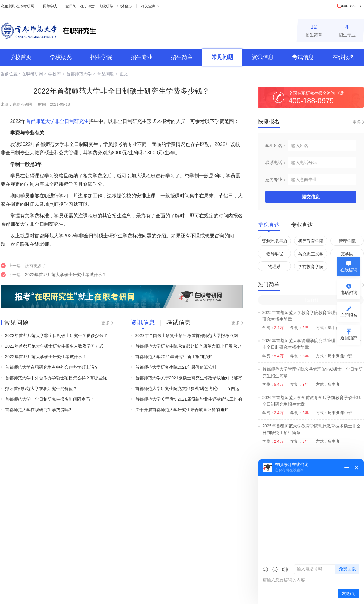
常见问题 (222, 57)
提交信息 (311, 197)
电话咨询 (349, 292)
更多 (106, 323)
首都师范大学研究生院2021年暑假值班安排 (176, 367)
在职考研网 (25, 6)
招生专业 (347, 30)
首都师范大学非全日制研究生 (57, 121)
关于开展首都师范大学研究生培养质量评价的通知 (182, 410)
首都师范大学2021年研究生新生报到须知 (174, 357)
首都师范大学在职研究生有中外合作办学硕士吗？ (52, 367)
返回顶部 (349, 338)
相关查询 (148, 6)
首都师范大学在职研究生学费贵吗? (38, 410)
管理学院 (347, 241)
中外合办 (125, 6)
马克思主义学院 (311, 255)
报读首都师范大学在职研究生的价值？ (41, 388)
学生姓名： (276, 146)
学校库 (54, 74)
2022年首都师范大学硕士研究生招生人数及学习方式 (54, 346)
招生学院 (101, 57)
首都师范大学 (79, 74)
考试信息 (303, 57)
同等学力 (50, 6)
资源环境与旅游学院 (274, 242)
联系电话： (276, 163)
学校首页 (21, 57)
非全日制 (69, 6)
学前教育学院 (311, 266)
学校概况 (61, 57)
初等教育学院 (311, 241)
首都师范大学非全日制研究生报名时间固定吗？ (50, 399)
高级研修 (106, 6)
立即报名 (349, 315)
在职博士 (87, 6)
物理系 (274, 266)
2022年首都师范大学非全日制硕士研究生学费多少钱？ (56, 335)
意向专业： (276, 180)
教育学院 (274, 254)
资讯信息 (263, 57)
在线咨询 (349, 270)
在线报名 (343, 57)
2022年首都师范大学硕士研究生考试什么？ (66, 275)
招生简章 (314, 30)
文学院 (347, 254)
